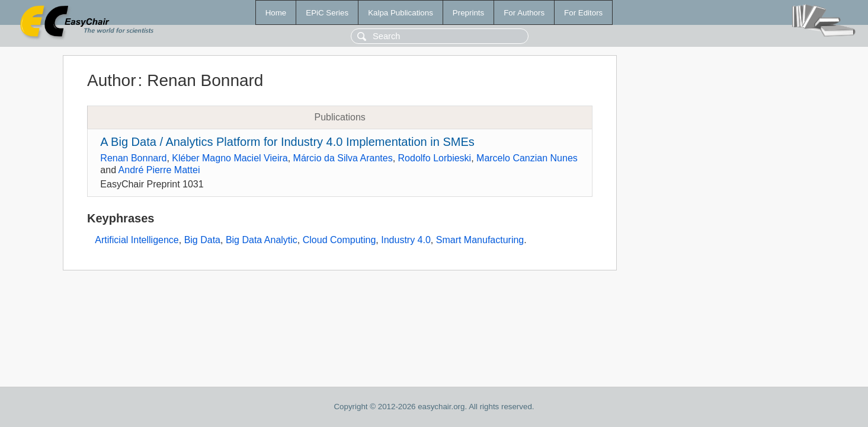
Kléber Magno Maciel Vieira (230, 158)
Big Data (202, 240)
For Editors (583, 13)
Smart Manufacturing (480, 240)
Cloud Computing (339, 240)
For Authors (524, 13)
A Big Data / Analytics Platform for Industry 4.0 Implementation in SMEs (287, 142)
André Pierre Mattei (159, 170)
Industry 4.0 (406, 240)
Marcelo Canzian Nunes (527, 158)
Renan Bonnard (133, 158)
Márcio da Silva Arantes (343, 158)
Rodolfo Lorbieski (435, 158)
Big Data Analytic (262, 240)
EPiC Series (327, 13)
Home (276, 13)
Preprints (468, 13)
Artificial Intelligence (137, 240)
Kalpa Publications (401, 13)
